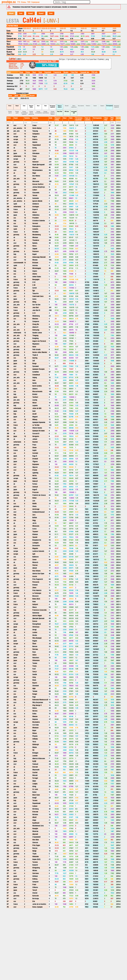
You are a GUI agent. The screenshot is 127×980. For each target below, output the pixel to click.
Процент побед (31, 106)
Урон (45, 106)
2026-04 (73, 28)
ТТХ (19, 2)
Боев (24, 106)
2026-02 (94, 28)
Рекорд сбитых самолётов (31, 113)
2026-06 (53, 28)
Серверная (35, 2)
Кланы (24, 2)
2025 (114, 28)
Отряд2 (31, 13)
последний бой (74, 112)
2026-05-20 (46, 28)
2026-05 (63, 28)
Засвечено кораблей (116, 106)
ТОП (29, 2)
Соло (21, 13)
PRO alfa (67, 111)
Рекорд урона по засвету (53, 113)
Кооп (51, 13)
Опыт (38, 106)
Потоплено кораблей (52, 106)
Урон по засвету (60, 106)
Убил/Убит (60, 111)
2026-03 (84, 28)
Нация (17, 106)
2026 (104, 28)
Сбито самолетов (74, 106)
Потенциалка (110, 106)
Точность (88, 106)
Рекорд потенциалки (39, 112)
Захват (95, 106)
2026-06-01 (27, 28)
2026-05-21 (37, 28)
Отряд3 (41, 13)
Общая (11, 13)
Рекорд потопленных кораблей (24, 113)
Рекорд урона (17, 112)
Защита (102, 106)
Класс (10, 106)
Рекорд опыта (10, 112)
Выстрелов (81, 106)
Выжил (67, 106)
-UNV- (11, 98)
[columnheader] (13, 72)
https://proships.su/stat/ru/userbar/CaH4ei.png (85, 64)
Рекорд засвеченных (46, 112)
